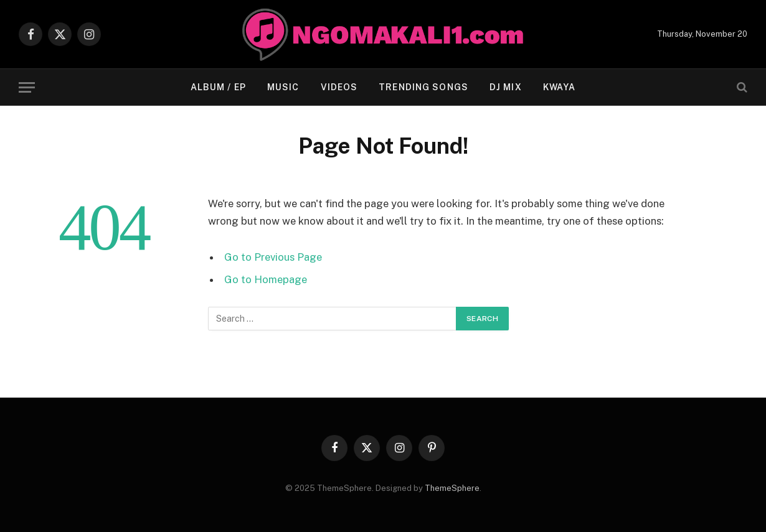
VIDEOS (339, 87)
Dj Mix (506, 87)
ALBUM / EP (218, 87)
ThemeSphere (452, 488)
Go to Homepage (266, 279)
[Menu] (27, 87)
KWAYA (560, 87)
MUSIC (283, 87)
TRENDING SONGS (423, 87)
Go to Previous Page (273, 257)
